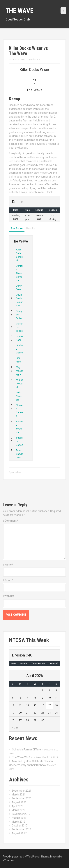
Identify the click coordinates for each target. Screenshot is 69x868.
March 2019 (18, 822)
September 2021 (21, 791)
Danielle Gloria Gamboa (20, 273)
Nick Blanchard (20, 396)
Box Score (17, 228)
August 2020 (19, 802)
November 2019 (21, 814)
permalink (15, 472)
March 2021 (18, 795)
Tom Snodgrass (20, 454)
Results (31, 228)
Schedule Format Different (28, 750)
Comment (11, 521)
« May (15, 728)
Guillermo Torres (19, 327)
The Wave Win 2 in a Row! (27, 757)
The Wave (19, 11)
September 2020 (21, 798)
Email (9, 580)
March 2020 (18, 810)
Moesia (54, 857)
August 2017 (19, 833)
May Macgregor (19, 371)
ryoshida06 (34, 60)
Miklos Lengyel (20, 384)
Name (9, 565)
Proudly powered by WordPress (21, 857)
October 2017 (20, 826)
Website (9, 596)
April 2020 (17, 806)
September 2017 (21, 829)
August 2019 (19, 818)
